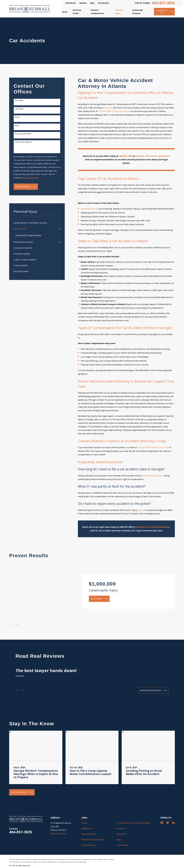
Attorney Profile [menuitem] (77, 12)
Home (84, 823)
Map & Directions (59, 834)
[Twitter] (168, 823)
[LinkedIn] (173, 823)
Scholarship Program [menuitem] (137, 12)
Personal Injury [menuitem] (119, 12)
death (141, 510)
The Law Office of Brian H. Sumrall (114, 111)
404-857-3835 (163, 3)
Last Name (19, 109)
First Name (19, 101)
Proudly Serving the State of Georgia (133, 823)
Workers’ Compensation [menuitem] (97, 12)
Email (17, 126)
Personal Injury (88, 845)
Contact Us (122, 834)
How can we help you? (23, 142)
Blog (92, 3)
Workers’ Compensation (93, 840)
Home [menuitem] (65, 12)
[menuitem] (37, 223)
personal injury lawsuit (153, 476)
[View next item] (16, 624)
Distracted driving (89, 209)
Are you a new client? (23, 134)
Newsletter (71, 3)
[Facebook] (162, 823)
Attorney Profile (89, 834)
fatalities (108, 108)
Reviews (83, 3)
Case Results (103, 3)
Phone (17, 117)
